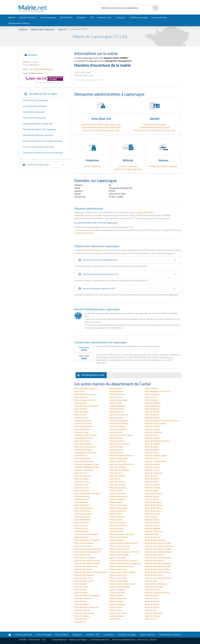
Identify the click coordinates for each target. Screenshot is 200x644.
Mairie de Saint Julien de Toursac (88, 561)
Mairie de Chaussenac (83, 426)
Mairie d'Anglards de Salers (85, 394)
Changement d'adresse (19, 23)
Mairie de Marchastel (153, 493)
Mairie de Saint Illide (118, 558)
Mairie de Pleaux (81, 525)
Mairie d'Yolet (150, 619)
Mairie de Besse (81, 409)
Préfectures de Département (124, 640)
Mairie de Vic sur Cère (118, 613)
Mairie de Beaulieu (152, 406)
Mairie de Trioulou (82, 482)
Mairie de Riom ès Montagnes (87, 534)
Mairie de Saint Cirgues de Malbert (88, 549)
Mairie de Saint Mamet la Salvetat (123, 561)
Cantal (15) (62, 29)
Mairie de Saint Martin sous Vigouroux (125, 563)
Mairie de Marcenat (118, 493)
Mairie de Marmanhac (119, 496)
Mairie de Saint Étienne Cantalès (158, 549)
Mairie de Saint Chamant (120, 546)
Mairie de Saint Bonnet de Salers (158, 543)
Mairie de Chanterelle (83, 423)
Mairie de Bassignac (118, 406)
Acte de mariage (48, 17)
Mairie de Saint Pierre (83, 569)
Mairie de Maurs (152, 499)
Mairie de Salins (81, 584)
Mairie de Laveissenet (154, 473)
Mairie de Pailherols (82, 520)
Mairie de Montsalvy (83, 511)
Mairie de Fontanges (83, 444)
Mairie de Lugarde (82, 491)
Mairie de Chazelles (117, 426)
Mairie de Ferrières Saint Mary (157, 441)
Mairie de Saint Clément (119, 549)
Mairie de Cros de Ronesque (121, 435)
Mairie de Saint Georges (119, 555)
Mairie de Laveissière (83, 476)
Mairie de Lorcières (153, 488)
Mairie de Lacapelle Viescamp (122, 464)
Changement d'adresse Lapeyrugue (163, 166)
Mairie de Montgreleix (119, 508)
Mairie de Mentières (153, 502)
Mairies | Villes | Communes (42, 29)
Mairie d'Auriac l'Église (119, 400)
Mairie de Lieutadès (118, 488)
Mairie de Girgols (116, 447)
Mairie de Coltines (152, 429)
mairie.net (23, 29)
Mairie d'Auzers (81, 403)
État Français (143, 640)
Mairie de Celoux (81, 418)
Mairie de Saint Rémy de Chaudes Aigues (91, 572)
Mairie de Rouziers (152, 537)
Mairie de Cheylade (153, 426)
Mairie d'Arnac (151, 397)
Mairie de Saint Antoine (84, 543)
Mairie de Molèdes (82, 505)
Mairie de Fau (115, 479)
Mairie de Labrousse (118, 461)
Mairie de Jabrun (116, 450)
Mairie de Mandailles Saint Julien (87, 493)
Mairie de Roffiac (152, 534)
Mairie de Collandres (118, 429)
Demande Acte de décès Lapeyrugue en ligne (101, 130)
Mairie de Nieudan (117, 517)
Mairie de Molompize (118, 505)
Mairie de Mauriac (82, 499)
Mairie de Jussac (81, 455)
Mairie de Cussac (152, 435)
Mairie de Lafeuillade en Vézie (86, 467)
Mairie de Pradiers (152, 525)
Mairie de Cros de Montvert (86, 435)
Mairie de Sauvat (81, 587)
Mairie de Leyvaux (82, 488)
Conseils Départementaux (100, 640)
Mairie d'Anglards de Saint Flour (158, 391)
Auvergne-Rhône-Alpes (145, 212)
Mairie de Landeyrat (118, 467)
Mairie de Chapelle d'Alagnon (122, 455)
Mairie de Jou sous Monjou (85, 453)
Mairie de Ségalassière (119, 458)
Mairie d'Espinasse (117, 441)
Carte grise (120, 17)
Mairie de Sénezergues (154, 587)
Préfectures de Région (78, 640)
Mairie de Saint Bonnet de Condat (123, 543)
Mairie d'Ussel (80, 601)
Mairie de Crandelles (153, 432)
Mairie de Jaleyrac (152, 450)
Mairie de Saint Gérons (154, 555)
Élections (153, 640)
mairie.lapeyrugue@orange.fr (41, 69)
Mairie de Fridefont (153, 444)
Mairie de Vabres (116, 601)
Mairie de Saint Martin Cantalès (87, 563)
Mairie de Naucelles (82, 517)
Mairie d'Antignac (152, 394)
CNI (92, 17)
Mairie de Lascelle (152, 470)
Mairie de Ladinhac (153, 464)
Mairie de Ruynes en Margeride (87, 540)
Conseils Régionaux (59, 640)
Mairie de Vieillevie (82, 616)
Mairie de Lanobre (152, 467)
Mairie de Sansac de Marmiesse (122, 584)
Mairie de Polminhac (118, 525)
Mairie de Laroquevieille (119, 470)
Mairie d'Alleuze (151, 388)
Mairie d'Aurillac (151, 400)
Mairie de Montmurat (154, 508)
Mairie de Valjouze (82, 604)
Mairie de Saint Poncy (118, 569)
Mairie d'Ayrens (116, 403)
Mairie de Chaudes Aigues (155, 423)
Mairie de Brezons (117, 412)
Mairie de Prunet (81, 528)
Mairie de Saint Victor (118, 578)
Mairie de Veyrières (82, 610)
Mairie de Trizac (151, 598)
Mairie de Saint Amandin (155, 540)
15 (133, 227)
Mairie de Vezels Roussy (84, 613)
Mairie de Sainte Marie (119, 581)
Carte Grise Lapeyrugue (128, 166)
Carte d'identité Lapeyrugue (155, 124)
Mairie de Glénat (152, 447)
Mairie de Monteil (152, 479)
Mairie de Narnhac (152, 514)
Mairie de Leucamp (117, 485)
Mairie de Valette (152, 601)
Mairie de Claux (151, 476)
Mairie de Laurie (116, 473)
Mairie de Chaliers (152, 418)
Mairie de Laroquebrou (84, 470)
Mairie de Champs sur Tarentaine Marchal (162, 421)
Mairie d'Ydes (115, 619)
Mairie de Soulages (117, 590)
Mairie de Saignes (117, 540)
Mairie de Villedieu (117, 616)
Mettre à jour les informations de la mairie (89, 80)
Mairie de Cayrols (152, 415)
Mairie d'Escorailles (82, 441)
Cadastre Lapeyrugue (92, 166)
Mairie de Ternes (81, 485)
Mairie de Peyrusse (117, 523)
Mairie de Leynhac (152, 485)
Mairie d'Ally (79, 391)
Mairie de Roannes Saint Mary (122, 534)
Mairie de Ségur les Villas (120, 587)
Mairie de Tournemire (83, 598)
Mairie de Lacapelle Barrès (156, 461)
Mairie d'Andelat (116, 391)
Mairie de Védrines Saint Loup (87, 607)
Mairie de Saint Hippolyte (85, 558)
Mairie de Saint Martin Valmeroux (159, 563)
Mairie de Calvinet (152, 412)
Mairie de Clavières (82, 429)
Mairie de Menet (116, 502)
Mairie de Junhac (152, 453)
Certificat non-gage (139, 17)
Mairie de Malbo (152, 491)
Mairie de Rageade (152, 528)
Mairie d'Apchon (81, 397)
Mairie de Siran (80, 590)
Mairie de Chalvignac (83, 421)
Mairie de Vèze (151, 610)
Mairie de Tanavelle (117, 593)
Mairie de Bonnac (152, 409)
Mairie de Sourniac (152, 590)
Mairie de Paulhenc (82, 523)
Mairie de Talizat (81, 593)
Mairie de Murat (116, 514)
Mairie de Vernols (152, 607)
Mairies (12, 17)
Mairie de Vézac (116, 610)
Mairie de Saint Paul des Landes (158, 566)
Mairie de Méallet (81, 502)
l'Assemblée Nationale (94, 250)
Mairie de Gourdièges (83, 450)
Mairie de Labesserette (84, 461)
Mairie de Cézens (117, 418)
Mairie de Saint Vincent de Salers (158, 578)
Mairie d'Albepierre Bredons (86, 388)
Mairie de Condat (81, 432)
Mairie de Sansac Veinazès (156, 584)
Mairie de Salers (151, 581)
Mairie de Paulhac (152, 520)
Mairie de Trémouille (118, 598)
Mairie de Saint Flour (83, 555)
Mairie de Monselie (82, 458)
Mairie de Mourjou (152, 511)
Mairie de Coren (116, 432)
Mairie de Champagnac (119, 421)
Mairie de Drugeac (152, 438)
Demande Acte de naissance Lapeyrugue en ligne (101, 124)
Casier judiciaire (159, 17)
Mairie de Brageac (82, 412)
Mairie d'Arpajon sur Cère (85, 400)
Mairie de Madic (116, 491)
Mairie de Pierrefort (153, 523)
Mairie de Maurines (117, 499)
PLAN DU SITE (34, 640)
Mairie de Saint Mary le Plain (86, 566)
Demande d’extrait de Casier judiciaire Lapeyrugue (155, 130)
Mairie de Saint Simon (154, 575)
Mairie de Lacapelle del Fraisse (87, 464)
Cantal (119, 212)
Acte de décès (66, 17)
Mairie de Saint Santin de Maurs (158, 572)
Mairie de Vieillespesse (154, 613)
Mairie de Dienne (117, 438)
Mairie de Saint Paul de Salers (122, 566)
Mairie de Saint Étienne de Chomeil (124, 552)
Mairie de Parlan (116, 520)
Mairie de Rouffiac (82, 537)
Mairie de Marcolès (82, 496)
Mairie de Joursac (117, 453)
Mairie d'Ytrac (80, 622)
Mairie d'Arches (116, 397)
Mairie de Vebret (152, 604)
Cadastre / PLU (104, 17)
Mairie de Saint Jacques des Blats (158, 558)
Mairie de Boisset (117, 409)
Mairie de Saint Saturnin (84, 575)
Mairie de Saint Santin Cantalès (122, 572)
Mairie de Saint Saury (118, 575)
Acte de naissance (28, 17)
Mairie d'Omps (151, 517)
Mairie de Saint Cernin (83, 546)
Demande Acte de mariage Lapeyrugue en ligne (101, 127)
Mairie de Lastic (81, 473)
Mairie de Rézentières (154, 531)
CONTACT (23, 640)
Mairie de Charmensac (119, 423)
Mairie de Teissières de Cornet (157, 593)
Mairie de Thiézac (117, 595)
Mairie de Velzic (116, 607)
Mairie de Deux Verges (83, 438)
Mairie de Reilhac (117, 531)
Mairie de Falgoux (82, 479)
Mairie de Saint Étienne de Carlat (88, 552)
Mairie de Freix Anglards (119, 444)
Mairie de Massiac (152, 496)
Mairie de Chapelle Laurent (156, 455)
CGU (43, 640)
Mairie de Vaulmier (117, 482)
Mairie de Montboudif (154, 505)
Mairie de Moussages (83, 514)
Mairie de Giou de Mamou (85, 447)
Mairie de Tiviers (152, 595)
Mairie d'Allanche (117, 388)
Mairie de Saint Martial (154, 561)
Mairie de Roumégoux (119, 537)
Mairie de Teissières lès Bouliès (87, 595)
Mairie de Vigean (152, 482)
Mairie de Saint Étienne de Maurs (158, 552)
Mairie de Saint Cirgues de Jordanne (159, 546)
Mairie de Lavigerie (117, 476)
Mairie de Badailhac (153, 403)
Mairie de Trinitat (152, 458)
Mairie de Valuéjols (117, 604)
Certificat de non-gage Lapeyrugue (128, 169)
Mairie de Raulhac (82, 531)
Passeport (81, 17)
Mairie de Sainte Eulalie (84, 581)
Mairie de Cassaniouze (119, 415)
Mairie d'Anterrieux (117, 394)
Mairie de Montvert (118, 511)
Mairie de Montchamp (83, 508)
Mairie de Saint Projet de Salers (158, 569)
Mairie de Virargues (153, 616)
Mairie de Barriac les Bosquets (87, 406)
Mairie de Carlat (81, 415)
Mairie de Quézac (117, 528)
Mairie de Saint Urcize (83, 578)
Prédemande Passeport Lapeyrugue (155, 127)
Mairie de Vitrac (81, 619)
